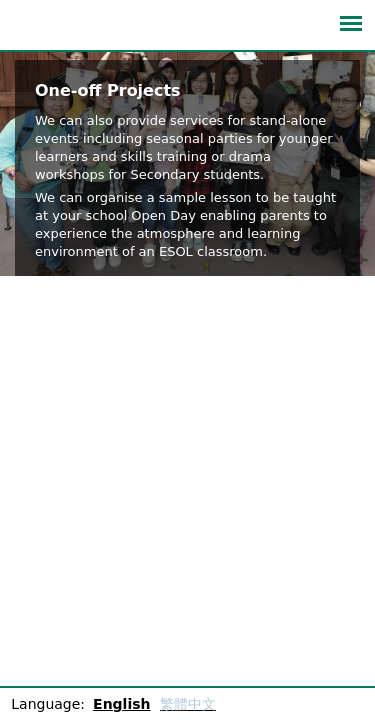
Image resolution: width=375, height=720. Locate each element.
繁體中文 (188, 704)
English (121, 704)
